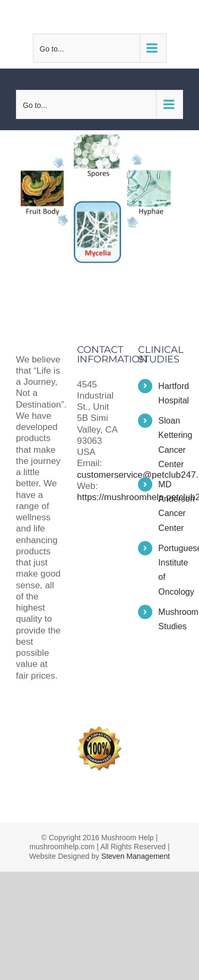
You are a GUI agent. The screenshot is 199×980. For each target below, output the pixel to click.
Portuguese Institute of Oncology (171, 570)
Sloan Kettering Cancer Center (171, 442)
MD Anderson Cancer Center (171, 506)
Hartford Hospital (171, 393)
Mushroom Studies (171, 619)
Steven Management (136, 856)
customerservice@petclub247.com (105, 16)
